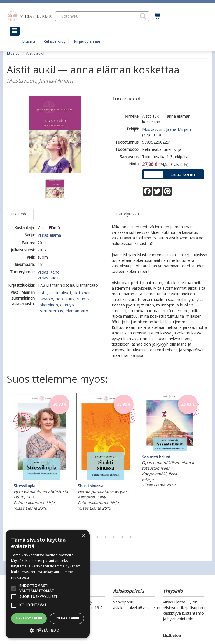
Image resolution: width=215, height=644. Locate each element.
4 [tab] (106, 537)
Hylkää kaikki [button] (67, 618)
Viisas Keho (49, 272)
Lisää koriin (183, 174)
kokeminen (48, 305)
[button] (143, 16)
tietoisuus (65, 299)
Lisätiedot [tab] (20, 214)
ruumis (83, 299)
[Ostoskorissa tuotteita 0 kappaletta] (157, 16)
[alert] (48, 584)
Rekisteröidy (54, 41)
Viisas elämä (49, 235)
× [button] (83, 536)
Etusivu (29, 41)
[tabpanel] (42, 453)
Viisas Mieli (48, 278)
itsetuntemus (50, 311)
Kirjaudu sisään (88, 41)
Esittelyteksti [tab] (128, 214)
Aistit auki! (35, 53)
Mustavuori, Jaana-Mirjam (167, 129)
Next (205, 462)
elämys (67, 305)
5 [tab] (114, 537)
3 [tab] (97, 537)
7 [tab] (131, 537)
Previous (5, 462)
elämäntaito (77, 311)
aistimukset (60, 293)
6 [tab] (122, 537)
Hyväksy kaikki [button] (29, 618)
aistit (42, 293)
